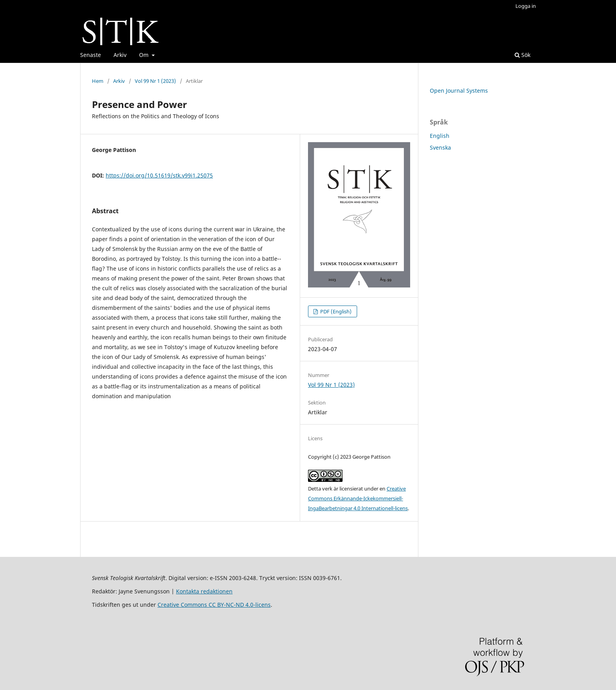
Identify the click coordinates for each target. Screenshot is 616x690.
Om (145, 55)
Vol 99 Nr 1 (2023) (155, 81)
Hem (98, 81)
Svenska (440, 147)
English (440, 136)
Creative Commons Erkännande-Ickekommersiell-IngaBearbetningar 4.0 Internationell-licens (358, 498)
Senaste (91, 55)
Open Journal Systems (459, 91)
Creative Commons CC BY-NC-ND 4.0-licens (214, 605)
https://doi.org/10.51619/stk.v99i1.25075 (159, 175)
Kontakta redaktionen (204, 591)
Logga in (526, 6)
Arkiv (120, 55)
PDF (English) (335, 311)
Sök (522, 55)
